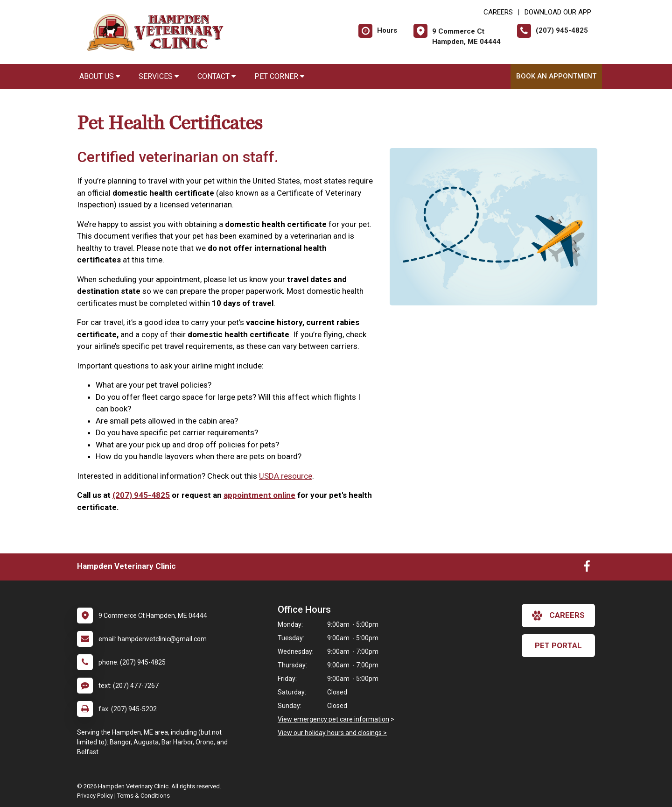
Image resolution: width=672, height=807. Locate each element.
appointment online (259, 495)
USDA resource (286, 476)
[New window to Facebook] (587, 568)
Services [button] (159, 76)
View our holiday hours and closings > (332, 733)
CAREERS (498, 12)
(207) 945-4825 (141, 495)
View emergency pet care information (333, 719)
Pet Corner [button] (279, 76)
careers (558, 616)
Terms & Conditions (143, 796)
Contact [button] (217, 76)
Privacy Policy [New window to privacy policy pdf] (95, 796)
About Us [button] (100, 76)
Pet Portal (558, 645)
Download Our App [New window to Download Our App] (558, 12)
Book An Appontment (556, 76)
